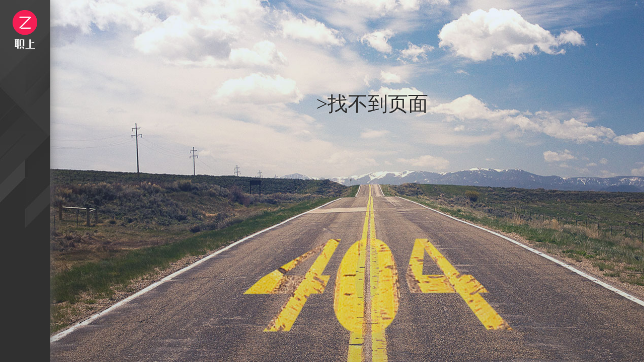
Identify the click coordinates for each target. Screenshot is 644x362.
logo (25, 29)
